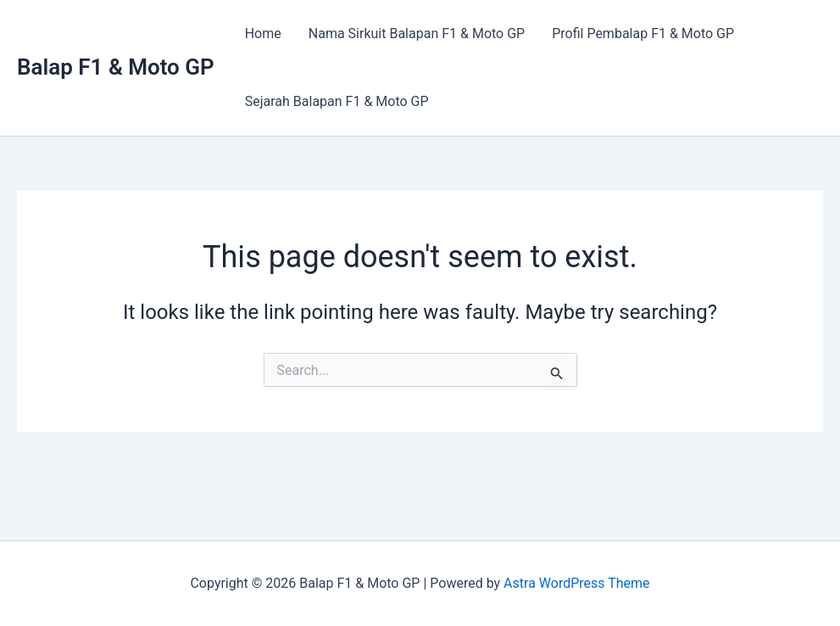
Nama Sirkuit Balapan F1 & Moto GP (417, 34)
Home (263, 34)
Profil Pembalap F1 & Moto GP (643, 34)
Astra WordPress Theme (576, 583)
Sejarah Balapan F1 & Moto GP (337, 101)
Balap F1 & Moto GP (116, 67)
